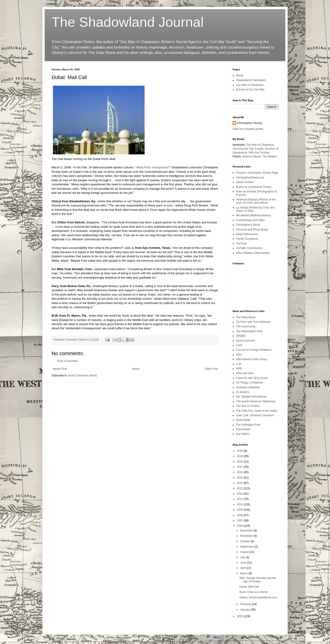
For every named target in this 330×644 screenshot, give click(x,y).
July (243, 557)
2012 (240, 494)
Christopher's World (248, 225)
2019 (240, 456)
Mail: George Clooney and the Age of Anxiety (258, 580)
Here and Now (245, 373)
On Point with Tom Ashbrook (253, 322)
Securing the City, (243, 149)
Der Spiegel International (251, 397)
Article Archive (245, 182)
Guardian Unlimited (248, 387)
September (247, 547)
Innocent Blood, (252, 156)
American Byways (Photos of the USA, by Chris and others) (256, 201)
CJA (239, 364)
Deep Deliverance (247, 234)
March (244, 573)
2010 (240, 504)
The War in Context (248, 406)
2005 (240, 616)
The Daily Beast (246, 317)
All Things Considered (249, 383)
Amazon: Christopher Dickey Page (257, 173)
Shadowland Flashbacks (251, 80)
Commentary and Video (250, 220)
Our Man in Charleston (250, 85)
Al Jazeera (243, 392)
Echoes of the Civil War (250, 90)
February (246, 604)
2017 (240, 467)
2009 (240, 510)
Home (136, 369)
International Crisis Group (252, 359)
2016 (240, 472)
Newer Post (60, 369)
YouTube (241, 244)
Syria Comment (246, 341)
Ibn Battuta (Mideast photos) (253, 215)
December (247, 531)
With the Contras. (259, 153)
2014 (240, 483)
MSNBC (241, 336)
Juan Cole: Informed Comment (255, 415)
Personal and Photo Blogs (252, 230)
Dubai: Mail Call (249, 587)
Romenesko (243, 429)
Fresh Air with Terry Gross (252, 378)
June (243, 563)
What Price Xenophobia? (153, 167)
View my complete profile (248, 129)
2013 (240, 488)
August (245, 552)
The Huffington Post (248, 425)
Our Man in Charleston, (261, 145)
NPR (239, 369)
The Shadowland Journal (128, 22)
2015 (240, 478)
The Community (246, 326)
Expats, (259, 149)
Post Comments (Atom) (83, 375)
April (243, 568)
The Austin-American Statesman (256, 401)
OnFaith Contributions (249, 248)
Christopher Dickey (250, 123)
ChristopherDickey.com (250, 178)
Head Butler (243, 420)
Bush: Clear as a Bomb (254, 592)
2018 (240, 462)
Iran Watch (243, 434)
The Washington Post (249, 331)
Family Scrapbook (247, 239)
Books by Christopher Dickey (254, 187)
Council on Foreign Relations (254, 350)
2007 (240, 521)
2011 (240, 499)
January (245, 610)
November (247, 536)
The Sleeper (270, 156)
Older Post (211, 369)
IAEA (239, 355)
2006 (240, 526)
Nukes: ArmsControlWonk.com (258, 597)
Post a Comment (67, 361)
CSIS (239, 345)
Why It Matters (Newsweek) (253, 253)
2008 (240, 515)
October (245, 541)
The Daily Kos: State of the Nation (257, 411)
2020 (240, 451)
